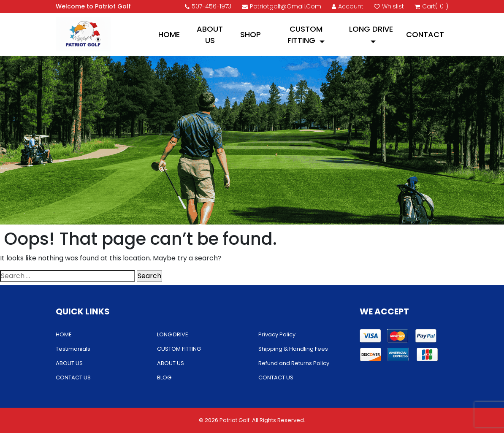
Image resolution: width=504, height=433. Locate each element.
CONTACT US (73, 378)
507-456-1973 (208, 6)
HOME (169, 34)
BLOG (164, 378)
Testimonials (73, 349)
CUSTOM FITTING (305, 35)
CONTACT (425, 34)
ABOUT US (210, 35)
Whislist (389, 6)
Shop (251, 34)
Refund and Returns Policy (294, 363)
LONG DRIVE (371, 29)
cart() (431, 7)
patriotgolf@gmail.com (282, 6)
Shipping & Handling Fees (293, 349)
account (348, 6)
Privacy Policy (277, 334)
